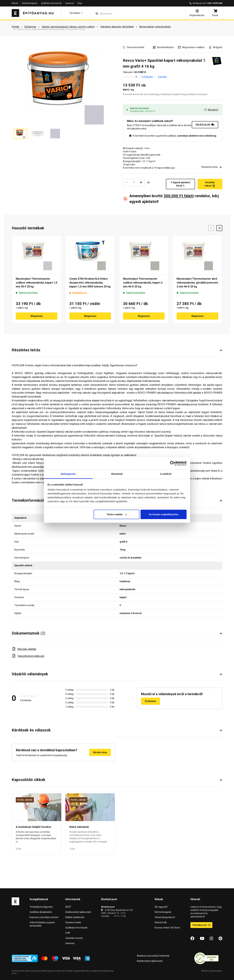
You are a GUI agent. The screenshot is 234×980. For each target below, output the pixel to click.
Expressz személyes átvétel (44, 917)
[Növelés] (141, 182)
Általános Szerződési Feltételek (153, 956)
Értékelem (150, 701)
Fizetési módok (73, 922)
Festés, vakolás (25, 800)
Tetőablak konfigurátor (41, 907)
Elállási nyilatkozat (75, 917)
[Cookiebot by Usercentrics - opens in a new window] (172, 463)
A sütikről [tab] (166, 474)
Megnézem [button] (37, 316)
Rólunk (15, 3)
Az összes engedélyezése (164, 514)
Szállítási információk (51, 3)
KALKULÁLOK (205, 125)
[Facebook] (192, 939)
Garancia (70, 3)
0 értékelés (147, 77)
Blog (80, 3)
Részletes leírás (212, 167)
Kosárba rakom (210, 184)
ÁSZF (68, 907)
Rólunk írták (161, 922)
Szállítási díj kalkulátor (41, 912)
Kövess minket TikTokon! (167, 928)
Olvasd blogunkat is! (165, 917)
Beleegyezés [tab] (68, 474)
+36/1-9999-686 (215, 3)
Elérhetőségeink (30, 3)
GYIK (68, 933)
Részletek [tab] (117, 474)
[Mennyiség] (134, 182)
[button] (76, 13)
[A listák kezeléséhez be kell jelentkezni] (163, 47)
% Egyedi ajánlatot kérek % (180, 184)
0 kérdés (162, 77)
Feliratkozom (201, 925)
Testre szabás (117, 514)
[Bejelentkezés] (197, 13)
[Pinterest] (220, 939)
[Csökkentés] (127, 182)
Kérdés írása (100, 752)
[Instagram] (211, 939)
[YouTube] (202, 939)
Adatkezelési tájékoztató (78, 912)
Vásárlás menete (74, 938)
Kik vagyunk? (161, 907)
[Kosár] (215, 13)
